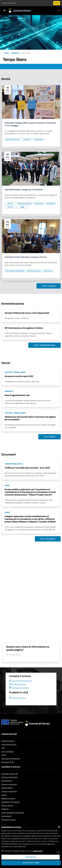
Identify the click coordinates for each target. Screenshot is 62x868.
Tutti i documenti (48, 539)
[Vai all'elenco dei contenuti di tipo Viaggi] (22, 207)
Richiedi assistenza (17, 684)
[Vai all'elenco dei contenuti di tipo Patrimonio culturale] (12, 139)
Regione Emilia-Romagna (9, 3)
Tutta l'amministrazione (44, 345)
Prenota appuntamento (19, 688)
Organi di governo (8, 741)
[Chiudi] (59, 826)
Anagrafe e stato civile (10, 774)
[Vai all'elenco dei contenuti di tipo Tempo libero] (39, 139)
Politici (4, 755)
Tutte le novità (49, 286)
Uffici (3, 748)
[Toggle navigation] (4, 10)
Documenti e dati (8, 762)
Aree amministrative (9, 744)
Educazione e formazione (11, 802)
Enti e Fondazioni (8, 751)
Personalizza (31, 857)
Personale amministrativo (11, 758)
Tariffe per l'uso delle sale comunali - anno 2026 (27, 468)
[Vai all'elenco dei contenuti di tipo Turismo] (10, 207)
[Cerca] (59, 11)
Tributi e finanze (7, 805)
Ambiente (5, 809)
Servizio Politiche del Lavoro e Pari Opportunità (27, 313)
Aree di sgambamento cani (17, 395)
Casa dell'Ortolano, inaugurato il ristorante (23, 190)
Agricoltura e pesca (8, 820)
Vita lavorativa (7, 781)
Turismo (4, 795)
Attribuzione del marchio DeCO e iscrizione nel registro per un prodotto (30, 418)
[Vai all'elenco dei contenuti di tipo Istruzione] (27, 139)
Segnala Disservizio (18, 698)
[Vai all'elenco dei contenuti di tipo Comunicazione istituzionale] (15, 271)
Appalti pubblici (7, 788)
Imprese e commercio (9, 784)
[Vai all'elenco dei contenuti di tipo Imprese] (10, 203)
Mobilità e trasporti (8, 798)
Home (6, 53)
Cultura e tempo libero (10, 777)
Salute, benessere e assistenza (13, 812)
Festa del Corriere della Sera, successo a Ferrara (26, 257)
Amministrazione (9, 734)
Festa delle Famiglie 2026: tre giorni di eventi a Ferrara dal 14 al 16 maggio (30, 124)
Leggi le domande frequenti (21, 681)
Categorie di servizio (11, 767)
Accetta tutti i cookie (31, 863)
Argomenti (15, 53)
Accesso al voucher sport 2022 (19, 376)
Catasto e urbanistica (9, 791)
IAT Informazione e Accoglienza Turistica (24, 328)
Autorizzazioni (6, 816)
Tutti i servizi (49, 437)
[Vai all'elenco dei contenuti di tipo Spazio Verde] (39, 203)
